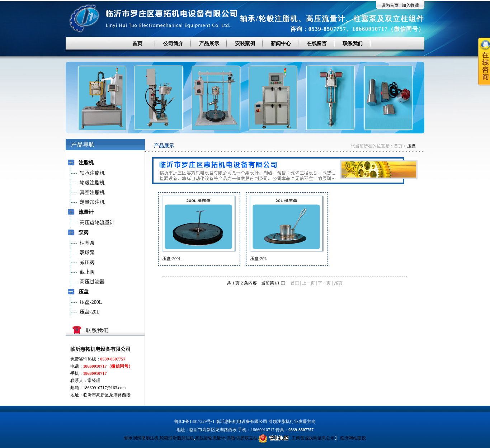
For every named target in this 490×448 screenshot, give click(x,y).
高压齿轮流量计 (210, 438)
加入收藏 (410, 5)
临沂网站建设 (353, 438)
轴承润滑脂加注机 (141, 438)
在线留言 (317, 44)
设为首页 (390, 5)
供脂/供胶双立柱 (242, 438)
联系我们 (353, 44)
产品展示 (209, 44)
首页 (137, 44)
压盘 (411, 146)
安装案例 (245, 44)
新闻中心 (281, 44)
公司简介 (173, 44)
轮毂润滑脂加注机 (177, 438)
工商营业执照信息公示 (297, 438)
